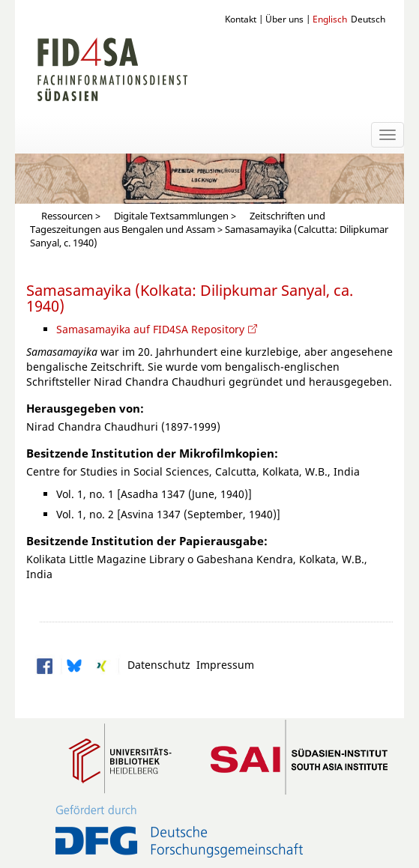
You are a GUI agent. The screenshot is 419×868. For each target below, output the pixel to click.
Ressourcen (67, 216)
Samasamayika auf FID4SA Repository (150, 329)
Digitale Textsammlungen (171, 216)
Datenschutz (156, 664)
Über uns (284, 19)
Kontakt (241, 19)
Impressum (222, 664)
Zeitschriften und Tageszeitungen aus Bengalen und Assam (178, 223)
